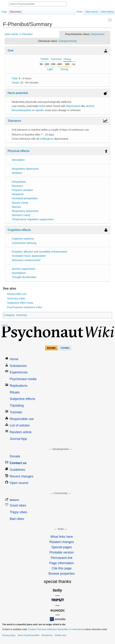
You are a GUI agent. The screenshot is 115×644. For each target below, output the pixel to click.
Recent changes (22, 476)
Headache (18, 194)
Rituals (15, 392)
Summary (22, 315)
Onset (15, 83)
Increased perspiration (25, 198)
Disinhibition (19, 273)
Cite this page (62, 568)
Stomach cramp (21, 215)
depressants (73, 106)
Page (4, 12)
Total (15, 78)
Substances (18, 366)
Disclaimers (47, 635)
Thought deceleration (24, 277)
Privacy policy (9, 635)
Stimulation (18, 160)
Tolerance (14, 121)
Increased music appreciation (29, 256)
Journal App (18, 439)
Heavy (67, 59)
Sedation (17, 173)
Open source (19, 483)
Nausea (16, 207)
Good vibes (18, 505)
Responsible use (17, 294)
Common (56, 59)
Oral (10, 50)
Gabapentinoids (68, 41)
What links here (62, 537)
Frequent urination (22, 190)
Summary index (16, 298)
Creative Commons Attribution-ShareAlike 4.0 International (56, 629)
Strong (64, 69)
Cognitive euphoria (23, 239)
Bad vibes (17, 519)
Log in (5, 325)
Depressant (98, 34)
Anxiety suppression (24, 269)
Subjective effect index (20, 303)
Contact (65, 348)
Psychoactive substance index (25, 307)
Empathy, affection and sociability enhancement (39, 252)
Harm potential (18, 93)
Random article (21, 432)
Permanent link (62, 558)
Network (14, 500)
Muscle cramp (20, 203)
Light (50, 69)
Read (80, 12)
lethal (42, 106)
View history (107, 12)
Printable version (62, 552)
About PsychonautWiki (28, 635)
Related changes (62, 542)
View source (92, 12)
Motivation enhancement (26, 260)
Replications (19, 386)
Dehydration (19, 182)
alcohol (90, 106)
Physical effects (19, 151)
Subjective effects (23, 399)
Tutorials (16, 412)
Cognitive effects (19, 230)
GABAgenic (47, 139)
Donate (51, 348)
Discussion (15, 12)
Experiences (19, 372)
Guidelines (17, 470)
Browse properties (62, 574)
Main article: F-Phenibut (19, 34)
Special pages (62, 547)
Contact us (18, 463)
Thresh (44, 59)
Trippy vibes (18, 512)
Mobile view (60, 635)
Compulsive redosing (24, 243)
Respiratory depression (25, 169)
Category (9, 315)
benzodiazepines (22, 110)
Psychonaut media (23, 379)
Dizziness (17, 186)
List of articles (20, 425)
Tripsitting (17, 406)
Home (14, 359)
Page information (62, 563)
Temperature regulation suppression (33, 219)
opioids (39, 110)
